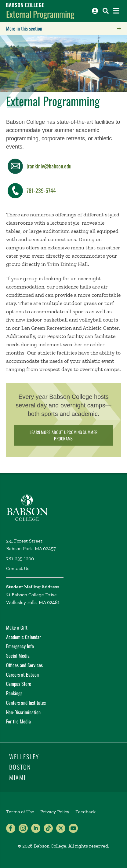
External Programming (40, 14)
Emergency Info (20, 646)
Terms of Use (20, 812)
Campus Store (19, 684)
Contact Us (18, 568)
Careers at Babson (22, 675)
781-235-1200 (20, 559)
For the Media (18, 721)
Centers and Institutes (26, 703)
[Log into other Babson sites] (95, 11)
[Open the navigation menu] (116, 11)
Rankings (14, 693)
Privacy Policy (55, 812)
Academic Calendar (24, 637)
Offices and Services (24, 665)
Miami (17, 777)
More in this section (63, 28)
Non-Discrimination (23, 712)
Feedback (85, 812)
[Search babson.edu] (106, 11)
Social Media (18, 656)
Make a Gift (17, 627)
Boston (20, 767)
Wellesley (24, 756)
